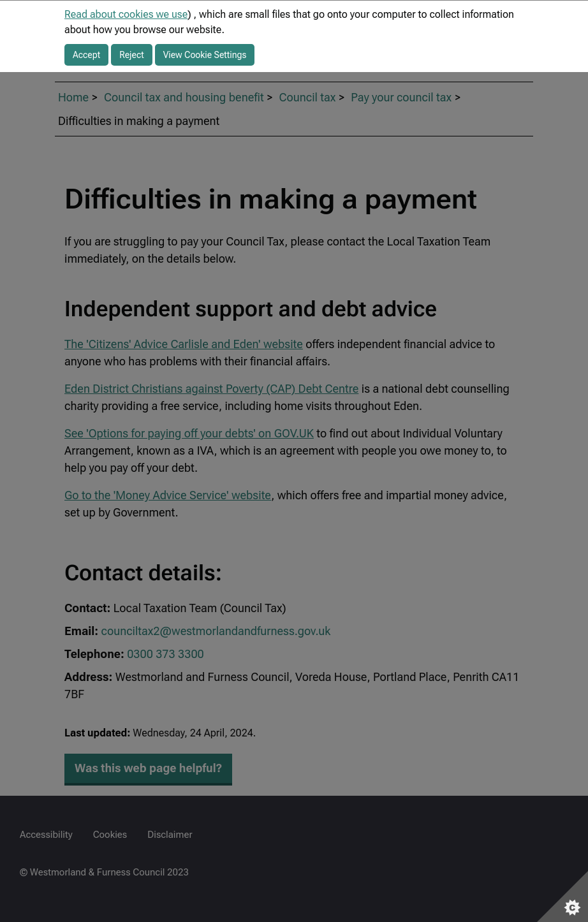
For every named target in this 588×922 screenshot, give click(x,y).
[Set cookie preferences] (562, 896)
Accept (86, 55)
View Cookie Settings (205, 55)
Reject (132, 55)
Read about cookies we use (126, 14)
